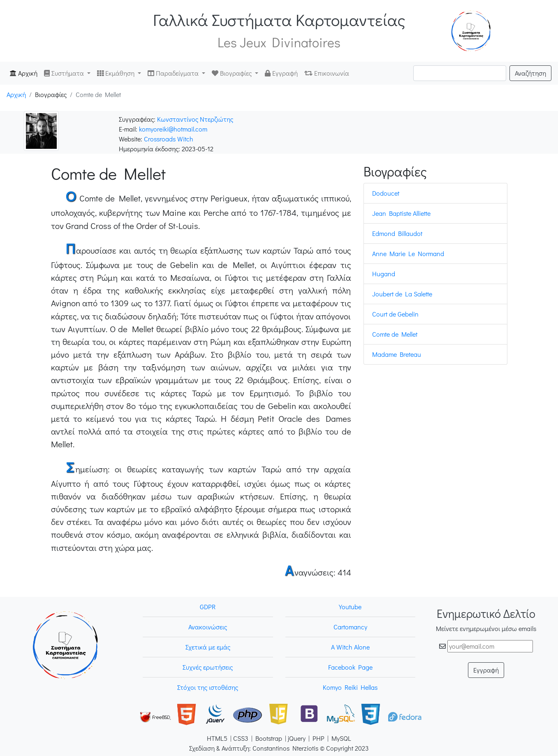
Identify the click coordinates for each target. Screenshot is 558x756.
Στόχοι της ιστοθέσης (208, 687)
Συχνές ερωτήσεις (208, 667)
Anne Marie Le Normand (408, 253)
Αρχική (25, 73)
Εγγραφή (281, 73)
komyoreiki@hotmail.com (173, 129)
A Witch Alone (350, 647)
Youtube (350, 607)
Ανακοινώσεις (208, 627)
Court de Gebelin (395, 314)
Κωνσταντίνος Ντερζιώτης (195, 119)
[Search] (460, 73)
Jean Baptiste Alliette (401, 213)
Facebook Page (350, 667)
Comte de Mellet (395, 334)
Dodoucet (386, 193)
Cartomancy (350, 627)
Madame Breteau (397, 354)
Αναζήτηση (530, 73)
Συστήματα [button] (65, 73)
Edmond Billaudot (397, 233)
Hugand (384, 274)
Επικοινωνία (327, 73)
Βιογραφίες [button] (233, 73)
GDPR (208, 607)
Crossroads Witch (169, 139)
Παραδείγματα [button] (174, 73)
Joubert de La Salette (402, 294)
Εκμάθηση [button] (117, 73)
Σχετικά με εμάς (208, 647)
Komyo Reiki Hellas (350, 687)
